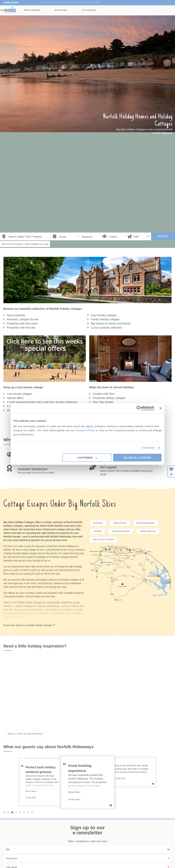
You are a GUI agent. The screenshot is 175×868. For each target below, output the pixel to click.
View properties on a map (37, 244)
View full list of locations (12, 244)
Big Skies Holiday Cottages (10, 10)
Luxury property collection (106, 328)
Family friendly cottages (105, 319)
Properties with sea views (22, 323)
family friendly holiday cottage (21, 553)
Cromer (97, 531)
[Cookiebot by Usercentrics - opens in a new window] (139, 408)
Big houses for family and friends (111, 323)
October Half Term (104, 394)
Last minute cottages (19, 394)
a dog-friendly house (56, 550)
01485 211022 (11, 3)
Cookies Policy (85, 430)
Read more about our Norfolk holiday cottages (29, 610)
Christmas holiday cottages (109, 398)
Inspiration (76, 10)
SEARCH (163, 236)
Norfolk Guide (133, 10)
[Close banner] (161, 408)
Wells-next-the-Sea (103, 539)
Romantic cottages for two (23, 319)
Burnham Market (146, 523)
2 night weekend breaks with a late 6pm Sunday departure (42, 402)
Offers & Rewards (104, 10)
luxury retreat (75, 550)
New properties (16, 315)
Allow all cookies (137, 458)
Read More (31, 776)
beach (54, 553)
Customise (148, 448)
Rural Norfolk (148, 531)
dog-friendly (53, 602)
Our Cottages (51, 10)
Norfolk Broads (121, 531)
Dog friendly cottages (104, 315)
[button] (4, 797)
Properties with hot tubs (21, 328)
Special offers (15, 398)
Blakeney (98, 523)
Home (27, 10)
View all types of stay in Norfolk (25, 719)
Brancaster (120, 523)
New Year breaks (103, 402)
